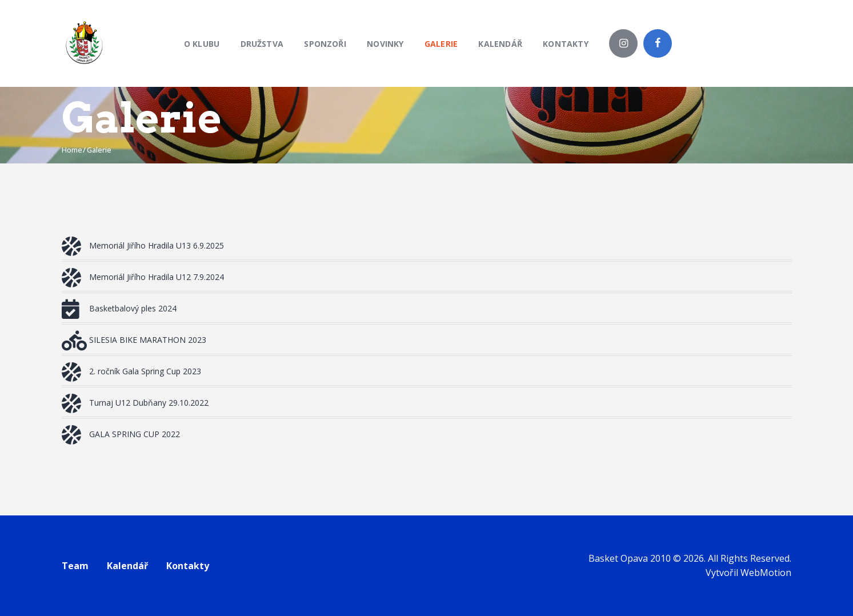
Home (72, 150)
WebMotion (766, 573)
